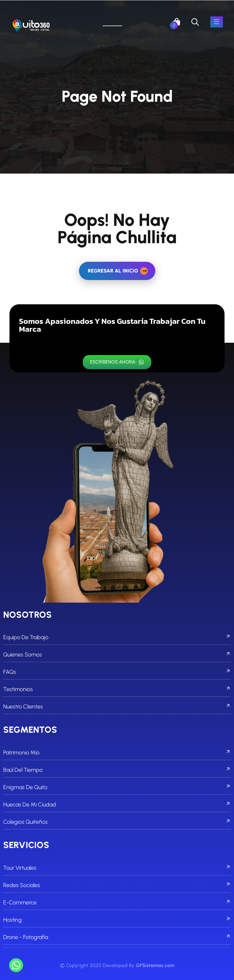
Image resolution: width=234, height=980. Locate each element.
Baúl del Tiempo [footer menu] (117, 770)
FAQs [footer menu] (117, 672)
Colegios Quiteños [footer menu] (117, 822)
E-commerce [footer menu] (117, 903)
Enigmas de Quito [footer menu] (117, 787)
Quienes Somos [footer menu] (117, 655)
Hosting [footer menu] (117, 920)
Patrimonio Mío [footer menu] (117, 753)
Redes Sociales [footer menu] (117, 885)
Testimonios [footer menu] (117, 689)
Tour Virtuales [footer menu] (117, 868)
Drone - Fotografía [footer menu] (117, 937)
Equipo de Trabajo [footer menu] (117, 637)
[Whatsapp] (16, 965)
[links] (31, 26)
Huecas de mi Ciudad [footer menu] (117, 805)
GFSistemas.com (155, 965)
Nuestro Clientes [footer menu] (117, 707)
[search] (195, 22)
